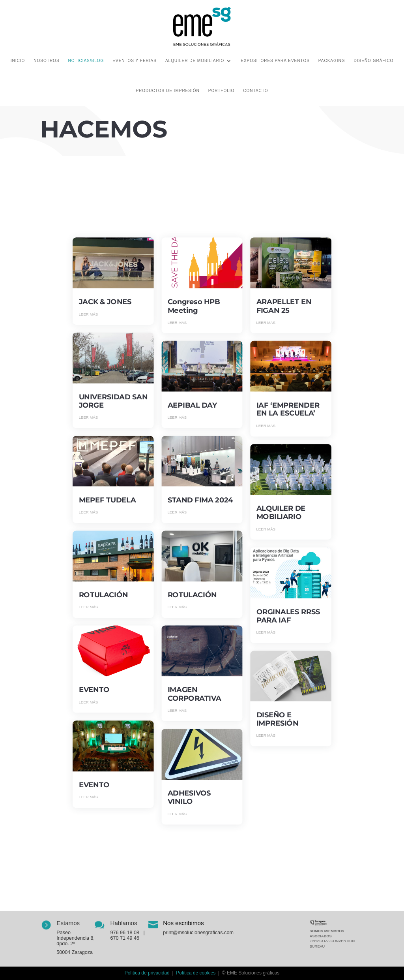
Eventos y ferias (135, 61)
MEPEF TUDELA (108, 500)
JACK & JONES (105, 302)
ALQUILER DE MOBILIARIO (281, 513)
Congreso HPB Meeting (194, 306)
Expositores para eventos (275, 61)
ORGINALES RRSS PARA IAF (288, 616)
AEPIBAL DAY (193, 405)
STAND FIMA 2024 (200, 500)
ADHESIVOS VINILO (189, 798)
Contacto (255, 91)
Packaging (332, 61)
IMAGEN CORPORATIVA (195, 694)
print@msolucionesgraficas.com (198, 932)
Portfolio (222, 91)
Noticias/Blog (86, 61)
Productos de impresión (167, 91)
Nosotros (46, 61)
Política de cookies (196, 973)
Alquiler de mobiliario (195, 61)
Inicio (18, 61)
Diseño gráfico (374, 61)
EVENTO (94, 690)
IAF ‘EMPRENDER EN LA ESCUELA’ (288, 409)
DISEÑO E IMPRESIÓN (277, 719)
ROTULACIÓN (104, 595)
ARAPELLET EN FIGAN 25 (284, 306)
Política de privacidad (147, 973)
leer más (89, 314)
